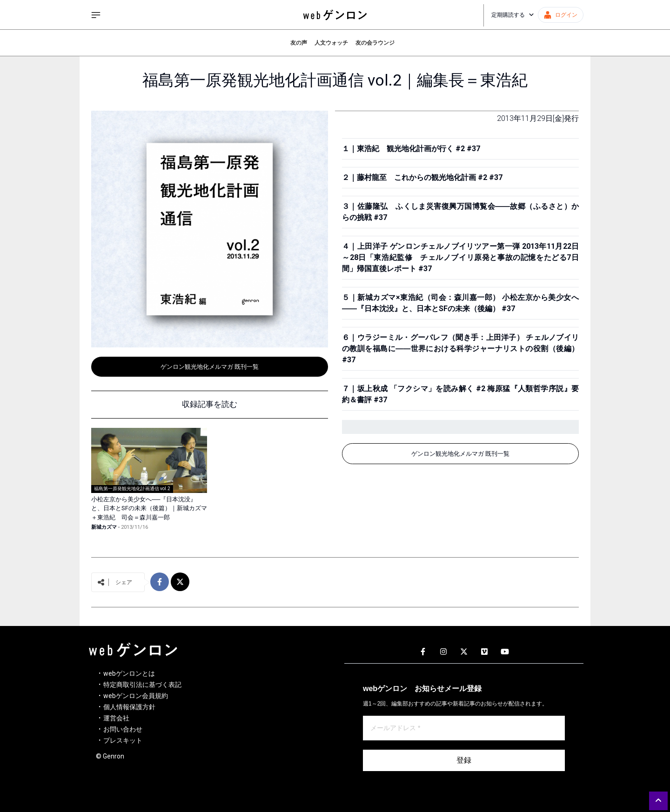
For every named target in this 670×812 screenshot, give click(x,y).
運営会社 (116, 718)
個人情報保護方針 (129, 707)
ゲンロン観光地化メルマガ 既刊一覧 (210, 367)
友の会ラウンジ (375, 43)
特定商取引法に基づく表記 (142, 685)
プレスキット (123, 740)
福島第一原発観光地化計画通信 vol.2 (132, 489)
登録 (464, 760)
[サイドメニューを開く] (96, 15)
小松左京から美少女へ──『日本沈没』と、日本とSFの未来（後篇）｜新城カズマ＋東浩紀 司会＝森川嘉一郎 (149, 508)
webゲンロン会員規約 (136, 696)
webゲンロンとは (129, 673)
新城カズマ (104, 527)
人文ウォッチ (331, 43)
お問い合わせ (123, 729)
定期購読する (513, 15)
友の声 (299, 43)
